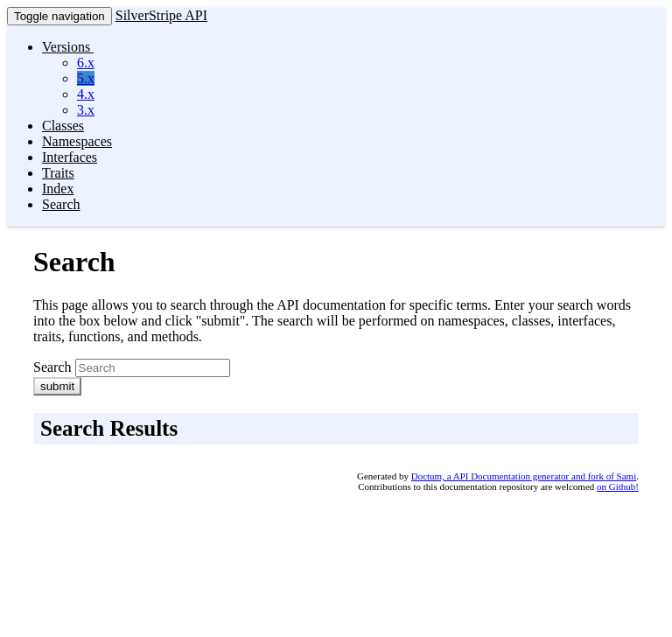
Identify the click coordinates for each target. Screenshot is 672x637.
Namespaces (77, 141)
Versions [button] (68, 47)
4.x (86, 94)
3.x (86, 110)
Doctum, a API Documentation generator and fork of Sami (524, 476)
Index (58, 189)
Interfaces (70, 157)
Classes (63, 126)
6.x (86, 63)
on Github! (618, 486)
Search (61, 204)
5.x (86, 78)
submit (57, 386)
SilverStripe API (161, 15)
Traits (58, 173)
